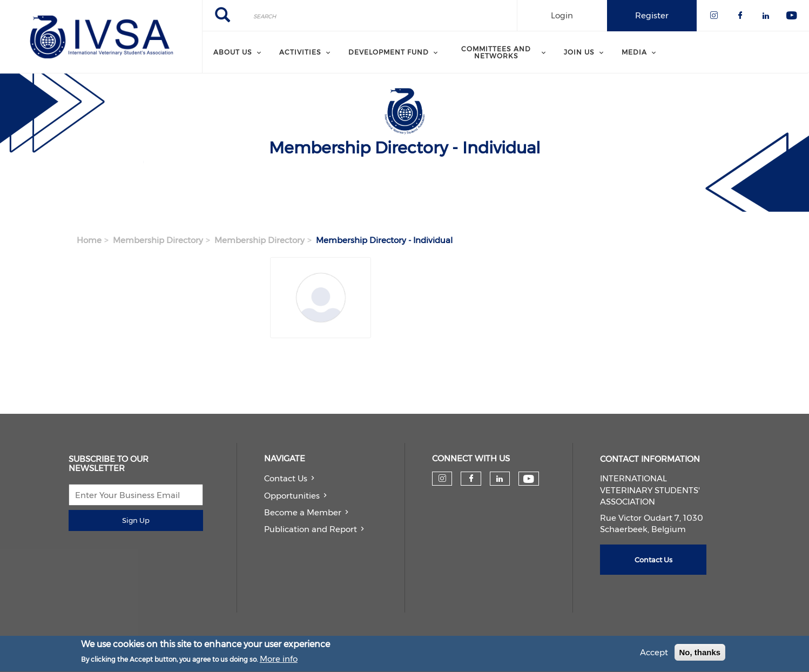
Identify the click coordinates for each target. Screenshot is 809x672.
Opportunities (292, 496)
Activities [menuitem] (300, 52)
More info (279, 661)
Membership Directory (158, 240)
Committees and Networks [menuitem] (496, 52)
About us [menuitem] (233, 52)
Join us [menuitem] (579, 52)
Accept (654, 654)
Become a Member (303, 512)
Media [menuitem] (634, 52)
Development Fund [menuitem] (389, 52)
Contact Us (286, 478)
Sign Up (136, 520)
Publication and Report (311, 529)
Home (89, 240)
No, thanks (700, 654)
